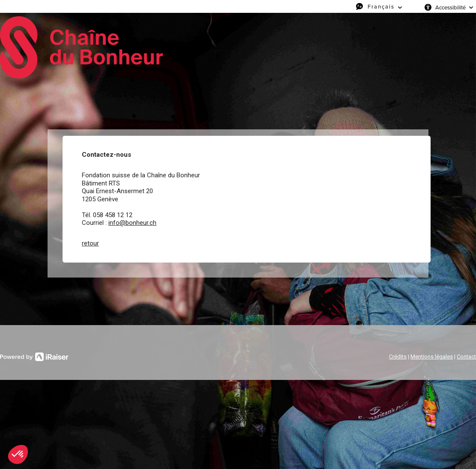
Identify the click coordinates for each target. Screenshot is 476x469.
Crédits (398, 357)
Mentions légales (432, 357)
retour (90, 243)
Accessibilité (451, 7)
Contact (466, 357)
